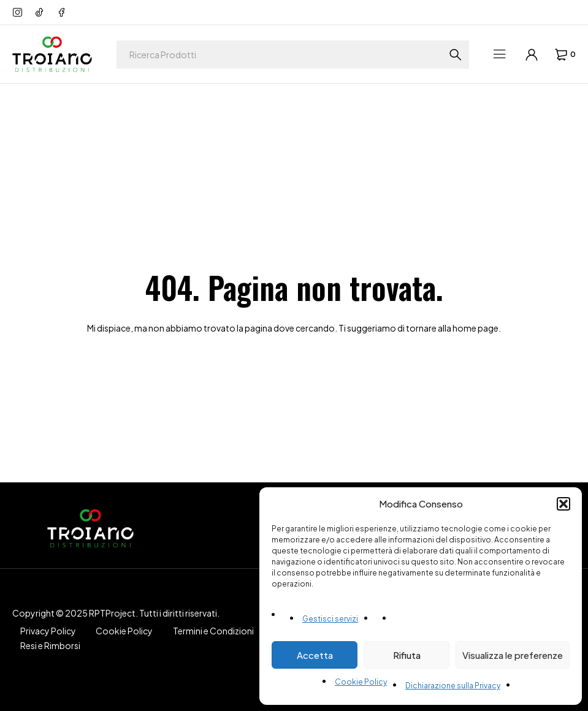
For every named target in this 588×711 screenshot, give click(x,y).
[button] (563, 504)
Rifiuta (407, 655)
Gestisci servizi (330, 619)
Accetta (315, 655)
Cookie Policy (361, 682)
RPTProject (112, 613)
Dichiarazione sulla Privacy (453, 686)
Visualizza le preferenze (513, 655)
